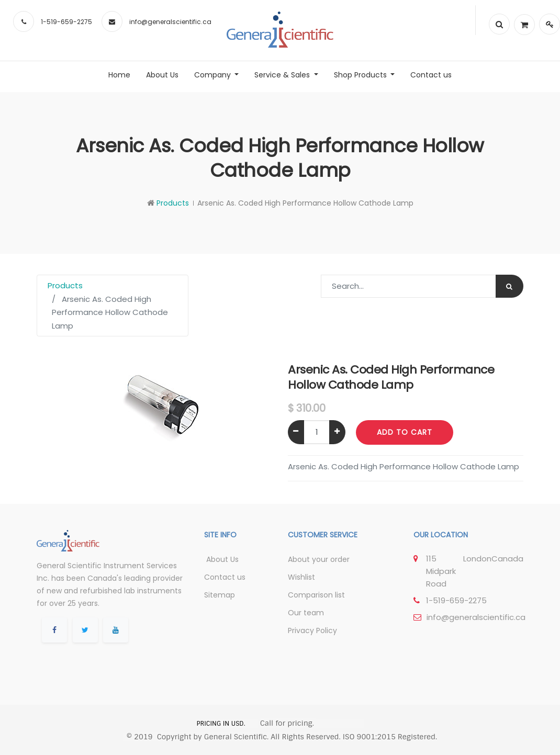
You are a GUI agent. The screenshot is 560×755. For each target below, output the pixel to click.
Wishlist (301, 577)
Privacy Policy (312, 630)
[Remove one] (296, 432)
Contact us (225, 577)
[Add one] (337, 432)
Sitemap (220, 595)
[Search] (509, 286)
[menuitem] (119, 75)
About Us (221, 559)
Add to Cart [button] (405, 432)
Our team (306, 613)
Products (173, 203)
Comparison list (316, 595)
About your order (319, 559)
